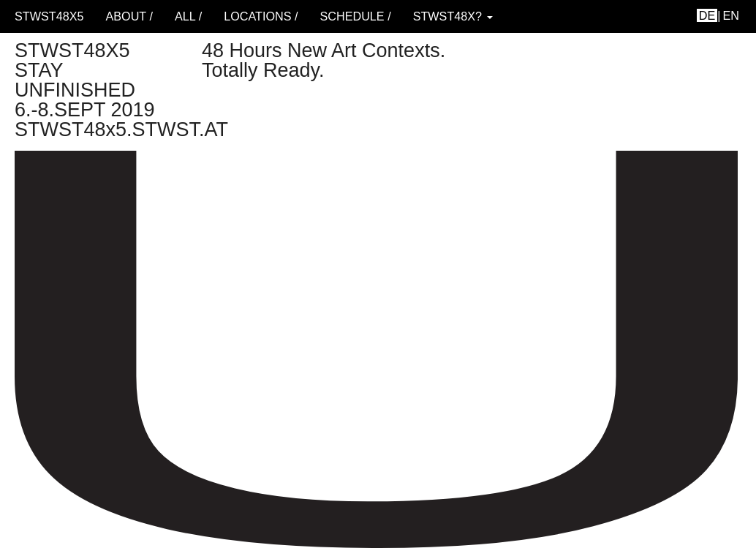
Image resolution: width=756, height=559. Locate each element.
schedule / (355, 16)
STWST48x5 (49, 16)
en (732, 15)
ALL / (188, 16)
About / (129, 16)
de (707, 15)
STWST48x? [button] (453, 16)
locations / (261, 16)
